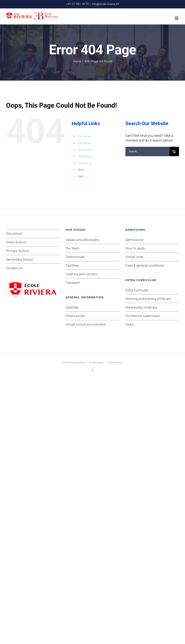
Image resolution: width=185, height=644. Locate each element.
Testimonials (75, 257)
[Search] (174, 151)
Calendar (72, 307)
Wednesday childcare (141, 307)
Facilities (72, 265)
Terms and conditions (74, 363)
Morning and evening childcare (148, 299)
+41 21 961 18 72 (77, 4)
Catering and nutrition (81, 274)
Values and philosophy (82, 240)
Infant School (16, 242)
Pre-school (14, 234)
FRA (81, 177)
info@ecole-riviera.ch (105, 4)
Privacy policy (96, 363)
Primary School (17, 251)
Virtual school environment (86, 324)
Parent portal (75, 316)
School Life (85, 150)
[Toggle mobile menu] (177, 18)
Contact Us (85, 163)
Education (85, 143)
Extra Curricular (137, 290)
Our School (85, 136)
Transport (73, 283)
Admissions (85, 156)
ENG (81, 170)
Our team (73, 248)
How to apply (135, 248)
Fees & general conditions (145, 265)
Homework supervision (143, 316)
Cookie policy (115, 363)
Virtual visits (134, 257)
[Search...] (147, 151)
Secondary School (20, 259)
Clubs (130, 324)
